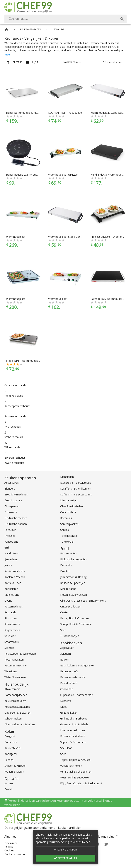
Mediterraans (68, 589)
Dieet (63, 707)
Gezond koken (69, 713)
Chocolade (67, 689)
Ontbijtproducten (70, 606)
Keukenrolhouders (15, 701)
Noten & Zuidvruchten (74, 595)
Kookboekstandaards (17, 707)
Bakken (65, 660)
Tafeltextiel (67, 542)
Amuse (9, 783)
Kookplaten (11, 589)
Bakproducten (69, 553)
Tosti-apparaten (14, 660)
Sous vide (10, 636)
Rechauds (10, 612)
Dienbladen (67, 477)
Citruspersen (12, 506)
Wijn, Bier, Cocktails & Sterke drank (81, 783)
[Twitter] (106, 844)
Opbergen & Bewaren (17, 713)
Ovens (8, 601)
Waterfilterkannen (15, 677)
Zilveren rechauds (15, 458)
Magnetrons (12, 595)
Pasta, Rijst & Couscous (75, 618)
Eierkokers (11, 512)
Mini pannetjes (69, 500)
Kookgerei (11, 754)
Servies (64, 530)
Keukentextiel (12, 748)
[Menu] (122, 7)
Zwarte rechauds (15, 463)
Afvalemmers (12, 689)
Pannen (9, 760)
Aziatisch (65, 654)
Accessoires (12, 483)
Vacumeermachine (16, 665)
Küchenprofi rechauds (17, 406)
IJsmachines (12, 559)
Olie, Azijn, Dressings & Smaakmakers (83, 601)
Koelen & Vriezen (15, 577)
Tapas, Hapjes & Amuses (75, 760)
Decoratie (66, 565)
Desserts (66, 701)
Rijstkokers (11, 618)
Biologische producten (74, 559)
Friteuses (10, 536)
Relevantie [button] (71, 62)
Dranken (65, 571)
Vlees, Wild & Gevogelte (74, 777)
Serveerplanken (69, 524)
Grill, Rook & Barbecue (74, 718)
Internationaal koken (73, 730)
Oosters (65, 612)
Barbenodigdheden (16, 695)
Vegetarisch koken (71, 766)
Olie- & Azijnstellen (72, 506)
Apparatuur (67, 648)
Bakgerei (10, 736)
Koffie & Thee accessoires (76, 494)
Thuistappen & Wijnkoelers (21, 654)
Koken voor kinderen (73, 736)
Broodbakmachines (16, 494)
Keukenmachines (15, 571)
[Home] (6, 30)
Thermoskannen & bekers (20, 724)
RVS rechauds (13, 427)
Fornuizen (10, 530)
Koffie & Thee (13, 583)
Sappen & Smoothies (73, 742)
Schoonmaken (13, 718)
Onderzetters (68, 512)
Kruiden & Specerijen (73, 583)
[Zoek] (122, 19)
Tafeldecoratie (69, 536)
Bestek (9, 789)
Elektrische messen (16, 518)
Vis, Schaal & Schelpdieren (76, 772)
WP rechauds (12, 447)
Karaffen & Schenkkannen (76, 489)
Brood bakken (69, 683)
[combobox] (65, 19)
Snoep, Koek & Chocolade (76, 624)
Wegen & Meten (14, 772)
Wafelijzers (11, 671)
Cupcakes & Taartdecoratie (77, 695)
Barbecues (11, 742)
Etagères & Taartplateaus (76, 483)
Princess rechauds (15, 416)
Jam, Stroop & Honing (73, 577)
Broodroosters (13, 500)
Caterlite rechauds (15, 385)
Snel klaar (66, 748)
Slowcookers (12, 624)
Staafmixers (12, 642)
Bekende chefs (69, 671)
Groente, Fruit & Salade (74, 724)
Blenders (10, 489)
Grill (7, 547)
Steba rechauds (14, 437)
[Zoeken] (61, 19)
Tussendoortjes (70, 636)
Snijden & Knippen (15, 766)
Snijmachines (12, 630)
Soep (63, 630)
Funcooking (11, 542)
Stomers (10, 648)
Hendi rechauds (14, 396)
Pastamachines (14, 606)
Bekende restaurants (73, 677)
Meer (8, 54)
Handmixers (12, 553)
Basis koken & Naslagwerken (78, 665)
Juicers (8, 565)
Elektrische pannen (16, 524)
